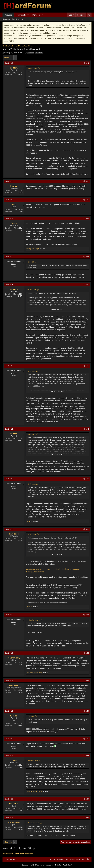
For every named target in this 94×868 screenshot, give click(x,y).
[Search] (89, 15)
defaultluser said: (34, 620)
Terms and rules (62, 859)
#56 (88, 756)
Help (83, 859)
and (33, 249)
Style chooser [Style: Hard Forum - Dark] (10, 859)
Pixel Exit (33, 865)
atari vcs (31, 53)
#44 (88, 219)
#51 (88, 615)
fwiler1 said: (32, 290)
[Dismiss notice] (89, 25)
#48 (88, 429)
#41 (88, 63)
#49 (88, 479)
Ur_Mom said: (33, 371)
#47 (88, 366)
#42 (88, 181)
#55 (88, 739)
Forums (8, 15)
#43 (88, 200)
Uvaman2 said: (33, 761)
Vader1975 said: (33, 823)
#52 (88, 653)
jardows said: (32, 68)
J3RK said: (31, 434)
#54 (88, 711)
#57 (88, 799)
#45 (88, 257)
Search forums (17, 19)
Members (36, 15)
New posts (21, 15)
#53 (88, 681)
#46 (88, 285)
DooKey (7, 53)
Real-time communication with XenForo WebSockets (54, 865)
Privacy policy (75, 859)
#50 (88, 529)
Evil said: (31, 262)
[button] (28, 15)
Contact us (51, 859)
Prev (7, 57)
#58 (88, 818)
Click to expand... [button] (57, 310)
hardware (39, 53)
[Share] (84, 63)
